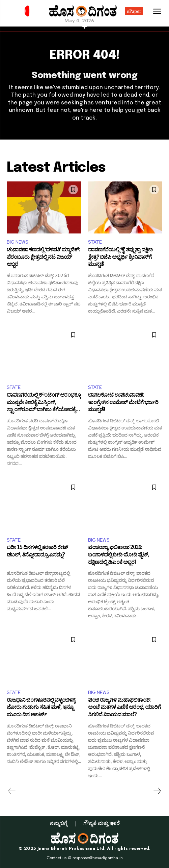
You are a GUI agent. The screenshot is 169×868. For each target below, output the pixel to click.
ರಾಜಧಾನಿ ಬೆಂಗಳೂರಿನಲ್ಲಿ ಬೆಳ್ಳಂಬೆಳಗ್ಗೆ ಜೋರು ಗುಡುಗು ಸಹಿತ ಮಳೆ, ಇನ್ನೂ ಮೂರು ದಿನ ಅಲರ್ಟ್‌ (41, 708)
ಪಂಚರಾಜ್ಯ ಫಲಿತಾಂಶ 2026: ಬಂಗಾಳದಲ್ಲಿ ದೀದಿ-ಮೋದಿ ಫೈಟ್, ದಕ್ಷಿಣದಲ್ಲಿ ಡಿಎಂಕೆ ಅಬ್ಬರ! (118, 556)
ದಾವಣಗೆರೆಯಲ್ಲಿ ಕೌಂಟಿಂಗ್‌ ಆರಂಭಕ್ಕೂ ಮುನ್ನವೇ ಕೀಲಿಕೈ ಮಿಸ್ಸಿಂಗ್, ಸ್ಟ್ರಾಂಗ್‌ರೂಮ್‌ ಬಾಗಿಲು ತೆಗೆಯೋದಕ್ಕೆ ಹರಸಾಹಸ (44, 403)
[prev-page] (12, 791)
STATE (95, 242)
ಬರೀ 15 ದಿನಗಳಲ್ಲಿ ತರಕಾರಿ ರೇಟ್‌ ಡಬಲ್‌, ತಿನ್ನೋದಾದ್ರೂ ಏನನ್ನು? (37, 552)
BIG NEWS (17, 242)
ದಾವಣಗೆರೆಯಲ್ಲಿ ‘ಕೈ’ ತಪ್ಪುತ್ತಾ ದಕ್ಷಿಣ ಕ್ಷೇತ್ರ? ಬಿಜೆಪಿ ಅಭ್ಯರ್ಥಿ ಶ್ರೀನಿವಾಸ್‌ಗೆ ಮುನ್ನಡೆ (120, 258)
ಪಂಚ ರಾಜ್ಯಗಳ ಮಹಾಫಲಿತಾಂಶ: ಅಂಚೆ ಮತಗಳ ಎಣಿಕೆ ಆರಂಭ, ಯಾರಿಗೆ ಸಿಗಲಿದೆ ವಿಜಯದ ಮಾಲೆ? (124, 708)
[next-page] (157, 791)
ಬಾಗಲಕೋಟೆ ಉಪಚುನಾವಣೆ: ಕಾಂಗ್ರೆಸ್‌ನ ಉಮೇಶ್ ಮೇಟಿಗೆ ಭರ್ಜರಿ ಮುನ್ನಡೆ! (123, 403)
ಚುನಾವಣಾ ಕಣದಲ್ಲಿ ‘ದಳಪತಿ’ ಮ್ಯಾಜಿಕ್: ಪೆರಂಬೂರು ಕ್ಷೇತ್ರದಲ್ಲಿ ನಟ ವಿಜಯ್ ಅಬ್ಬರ (43, 258)
